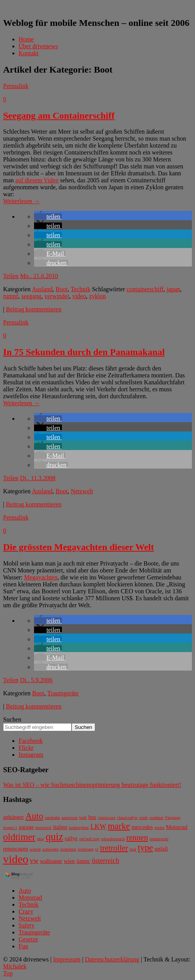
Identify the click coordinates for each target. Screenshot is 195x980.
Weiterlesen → (21, 201)
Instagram (31, 755)
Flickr (26, 748)
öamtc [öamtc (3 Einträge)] (83, 861)
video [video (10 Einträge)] (16, 859)
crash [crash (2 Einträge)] (143, 818)
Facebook (31, 741)
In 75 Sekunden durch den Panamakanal (84, 352)
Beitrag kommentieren (34, 309)
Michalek (15, 966)
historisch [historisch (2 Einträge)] (43, 828)
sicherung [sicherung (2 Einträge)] (86, 849)
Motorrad (30, 898)
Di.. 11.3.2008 (38, 478)
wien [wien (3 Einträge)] (69, 861)
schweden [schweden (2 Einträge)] (50, 849)
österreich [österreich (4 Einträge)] (105, 861)
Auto (25, 891)
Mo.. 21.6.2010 (39, 276)
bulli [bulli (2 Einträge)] (83, 818)
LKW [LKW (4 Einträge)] (98, 827)
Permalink (16, 86)
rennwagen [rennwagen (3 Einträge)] (15, 849)
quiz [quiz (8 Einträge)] (54, 837)
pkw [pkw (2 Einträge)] (41, 839)
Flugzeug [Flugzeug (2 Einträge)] (173, 818)
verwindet (57, 296)
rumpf (11, 296)
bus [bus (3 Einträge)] (92, 817)
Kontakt (29, 53)
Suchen (12, 719)
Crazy (26, 911)
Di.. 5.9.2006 (36, 680)
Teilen (11, 276)
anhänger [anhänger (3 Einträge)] (14, 817)
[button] (48, 217)
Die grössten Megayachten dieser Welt (79, 547)
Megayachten (41, 577)
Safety (27, 925)
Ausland (42, 289)
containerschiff (145, 289)
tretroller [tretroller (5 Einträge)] (114, 848)
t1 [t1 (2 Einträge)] (97, 849)
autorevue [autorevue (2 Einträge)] (70, 818)
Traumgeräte (63, 693)
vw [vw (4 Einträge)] (34, 861)
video (79, 296)
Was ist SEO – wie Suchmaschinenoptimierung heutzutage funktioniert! (92, 785)
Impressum (67, 959)
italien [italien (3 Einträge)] (60, 827)
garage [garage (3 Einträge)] (26, 827)
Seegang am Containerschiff (59, 115)
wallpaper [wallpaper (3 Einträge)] (51, 861)
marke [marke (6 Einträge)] (119, 826)
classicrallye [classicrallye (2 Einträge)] (127, 818)
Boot (62, 289)
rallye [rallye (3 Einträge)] (71, 838)
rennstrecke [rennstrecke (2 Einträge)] (159, 839)
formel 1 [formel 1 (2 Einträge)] (10, 828)
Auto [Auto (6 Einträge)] (34, 816)
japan (174, 289)
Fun (23, 946)
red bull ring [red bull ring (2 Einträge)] (90, 839)
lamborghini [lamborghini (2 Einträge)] (79, 828)
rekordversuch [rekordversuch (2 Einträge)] (113, 839)
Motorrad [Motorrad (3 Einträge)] (177, 827)
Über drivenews (38, 46)
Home (26, 39)
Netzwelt (82, 491)
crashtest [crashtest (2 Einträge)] (156, 818)
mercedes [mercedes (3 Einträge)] (142, 827)
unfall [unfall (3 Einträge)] (161, 849)
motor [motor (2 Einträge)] (159, 828)
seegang (31, 296)
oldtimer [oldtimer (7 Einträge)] (19, 837)
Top (8, 973)
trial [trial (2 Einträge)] (133, 849)
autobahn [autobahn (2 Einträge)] (52, 818)
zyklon (97, 296)
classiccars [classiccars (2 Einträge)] (107, 818)
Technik (80, 289)
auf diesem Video (37, 180)
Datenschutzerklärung (112, 959)
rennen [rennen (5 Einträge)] (137, 837)
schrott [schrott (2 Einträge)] (35, 849)
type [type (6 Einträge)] (145, 848)
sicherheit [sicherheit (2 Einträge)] (68, 849)
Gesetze (28, 939)
